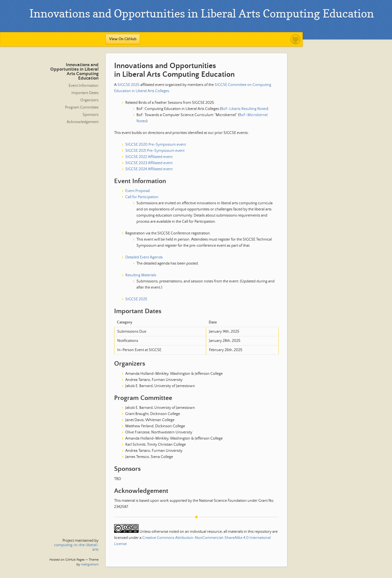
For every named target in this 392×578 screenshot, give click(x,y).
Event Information (84, 86)
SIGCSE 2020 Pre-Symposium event (156, 145)
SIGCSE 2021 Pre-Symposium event (155, 151)
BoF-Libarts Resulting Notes (244, 109)
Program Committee (82, 107)
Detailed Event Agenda (144, 257)
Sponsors (91, 115)
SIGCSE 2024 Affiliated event (149, 169)
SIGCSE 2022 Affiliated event (149, 157)
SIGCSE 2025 (128, 85)
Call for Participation (142, 197)
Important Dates (85, 93)
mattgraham (90, 564)
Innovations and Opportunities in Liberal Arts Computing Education (74, 72)
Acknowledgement (83, 122)
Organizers (89, 100)
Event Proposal (138, 191)
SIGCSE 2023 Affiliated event (149, 163)
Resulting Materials (141, 275)
